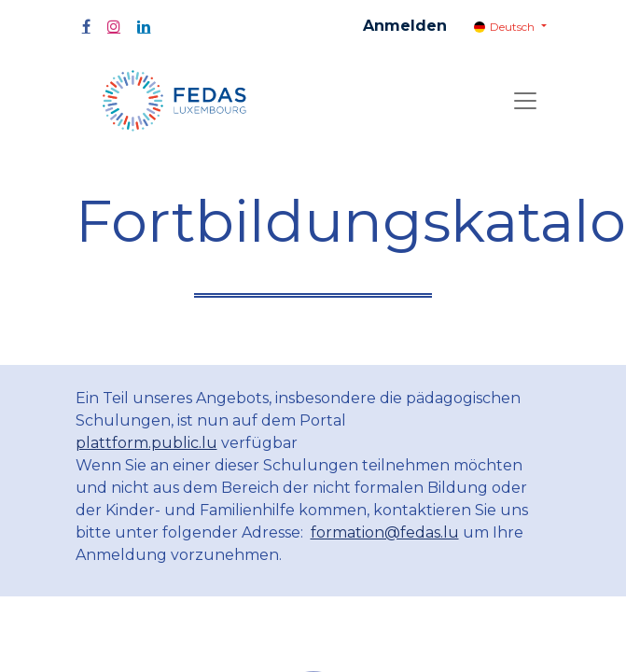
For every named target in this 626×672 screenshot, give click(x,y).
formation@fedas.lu (385, 532)
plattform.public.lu (146, 443)
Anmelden (405, 26)
